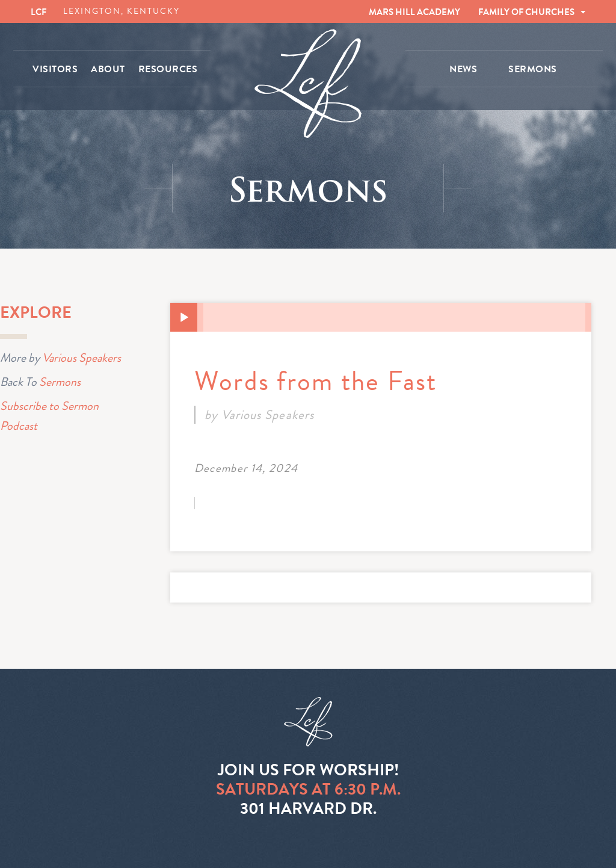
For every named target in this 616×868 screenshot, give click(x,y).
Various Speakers (82, 358)
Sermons (60, 382)
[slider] (394, 317)
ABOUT (108, 69)
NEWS (463, 69)
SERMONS (533, 69)
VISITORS (55, 69)
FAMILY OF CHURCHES (526, 12)
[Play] (184, 318)
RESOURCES (168, 69)
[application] (381, 317)
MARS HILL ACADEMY (414, 12)
